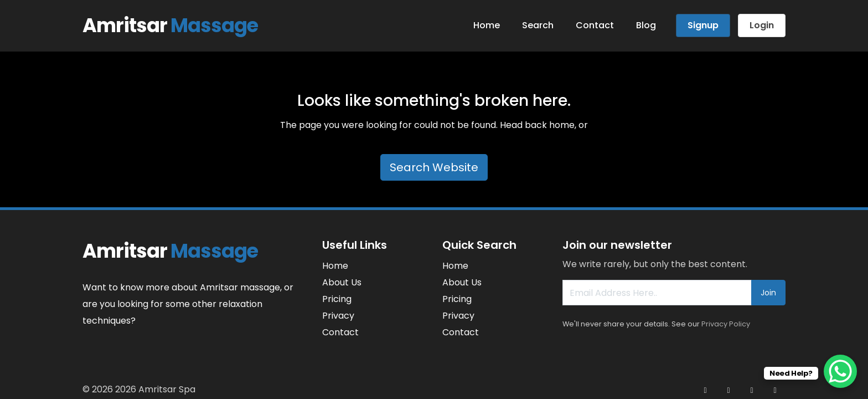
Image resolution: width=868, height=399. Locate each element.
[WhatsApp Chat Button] (840, 371)
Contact (595, 25)
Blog (646, 25)
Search (538, 25)
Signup (703, 25)
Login (762, 25)
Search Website (434, 167)
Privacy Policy (726, 324)
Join (768, 293)
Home (487, 25)
